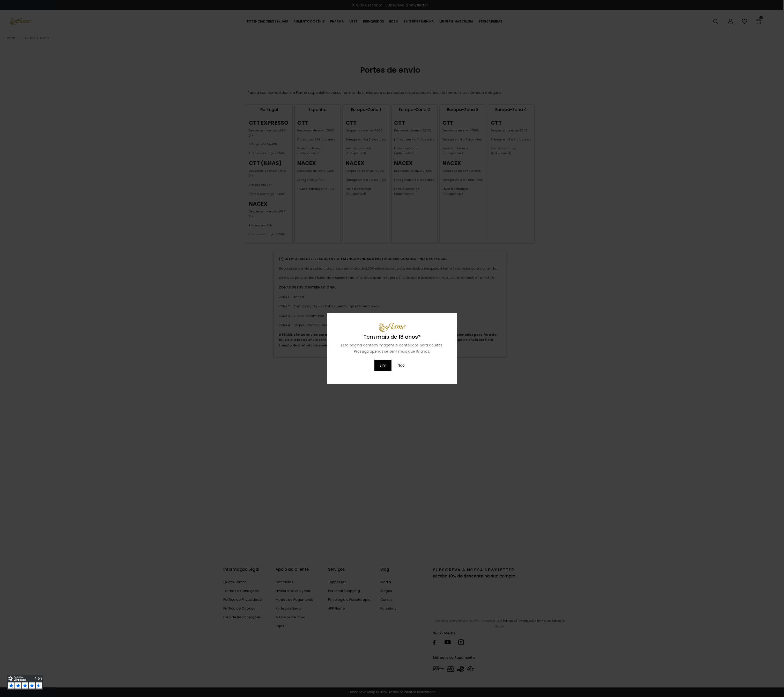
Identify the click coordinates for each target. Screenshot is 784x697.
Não (401, 365)
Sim (383, 365)
